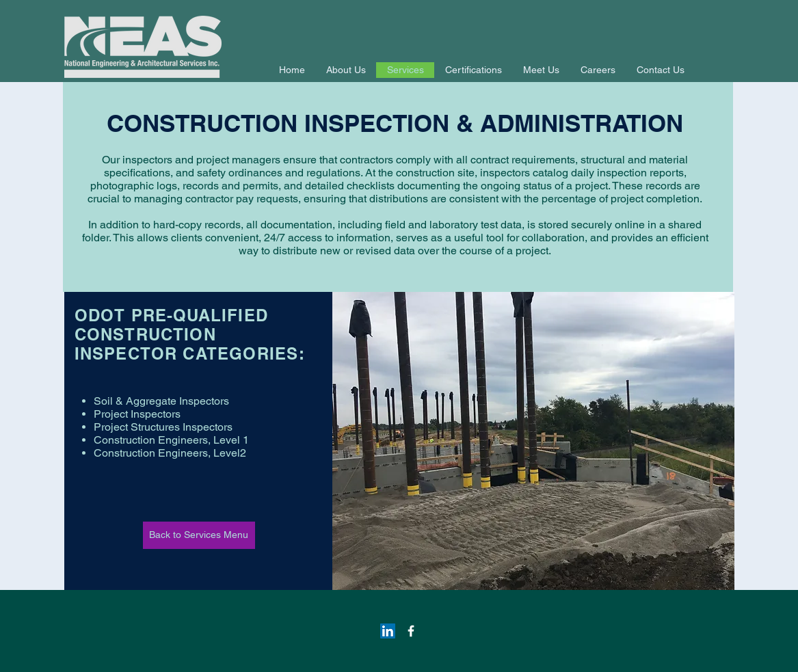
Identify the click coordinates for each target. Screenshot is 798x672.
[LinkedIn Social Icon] (388, 631)
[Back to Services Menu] (199, 535)
